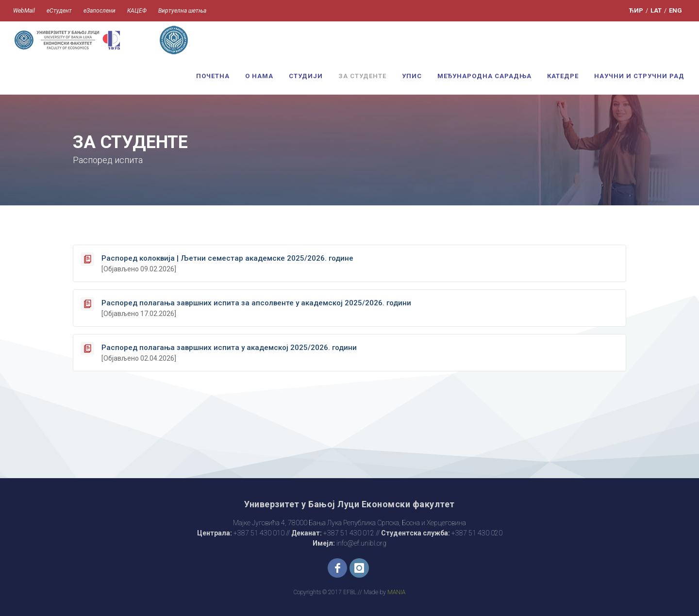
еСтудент (59, 11)
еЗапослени (100, 11)
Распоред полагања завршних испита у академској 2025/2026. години (229, 348)
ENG (675, 10)
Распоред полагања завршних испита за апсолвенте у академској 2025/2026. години (256, 303)
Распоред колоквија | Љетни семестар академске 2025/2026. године (227, 258)
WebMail (24, 11)
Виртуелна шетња (182, 11)
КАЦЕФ (137, 11)
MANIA (396, 592)
